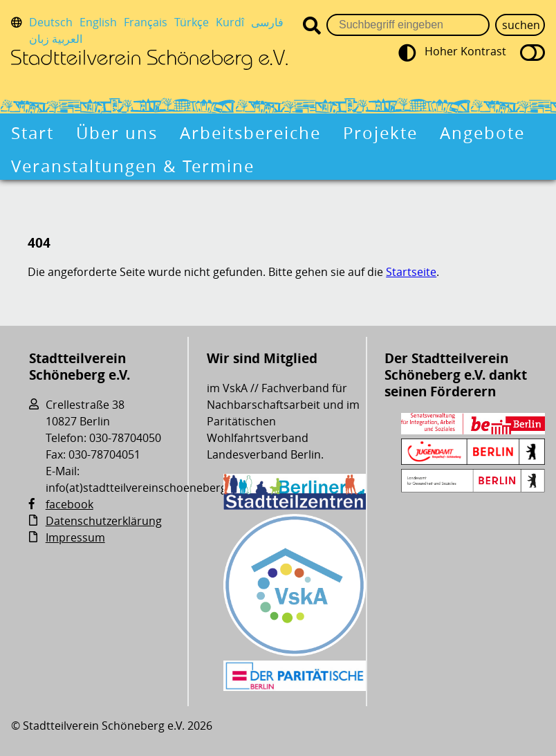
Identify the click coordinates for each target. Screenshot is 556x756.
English (98, 22)
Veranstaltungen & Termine (133, 166)
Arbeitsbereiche (250, 133)
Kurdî (230, 22)
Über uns (117, 133)
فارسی (267, 22)
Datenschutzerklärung (104, 521)
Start (33, 133)
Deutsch (51, 22)
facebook (69, 504)
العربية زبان (56, 39)
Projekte (380, 133)
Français (146, 22)
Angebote (482, 133)
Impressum (75, 537)
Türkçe (192, 22)
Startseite (411, 272)
